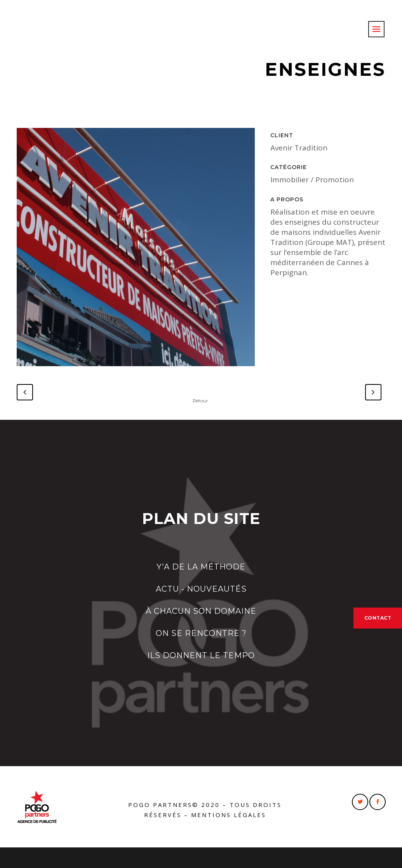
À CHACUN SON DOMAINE (201, 611)
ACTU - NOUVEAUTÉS (201, 589)
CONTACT (378, 618)
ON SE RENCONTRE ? (201, 633)
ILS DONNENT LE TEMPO (201, 655)
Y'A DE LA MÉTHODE (201, 567)
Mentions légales (229, 815)
